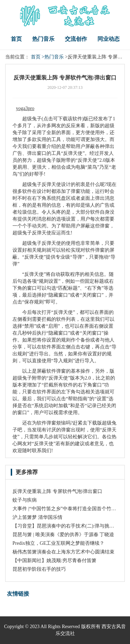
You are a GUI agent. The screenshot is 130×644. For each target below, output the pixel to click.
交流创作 (76, 39)
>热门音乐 (53, 57)
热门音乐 (43, 39)
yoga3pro (25, 108)
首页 (16, 39)
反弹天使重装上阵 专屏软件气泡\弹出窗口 (57, 491)
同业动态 (109, 39)
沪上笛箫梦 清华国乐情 (37, 517)
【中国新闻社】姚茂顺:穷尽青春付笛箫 (54, 561)
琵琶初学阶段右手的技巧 (39, 569)
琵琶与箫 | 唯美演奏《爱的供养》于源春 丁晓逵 (63, 535)
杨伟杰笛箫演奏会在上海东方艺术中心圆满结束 (63, 552)
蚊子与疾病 (25, 500)
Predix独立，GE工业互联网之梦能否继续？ (58, 543)
